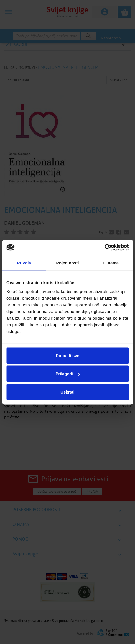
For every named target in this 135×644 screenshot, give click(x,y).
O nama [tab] (111, 263)
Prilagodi (68, 374)
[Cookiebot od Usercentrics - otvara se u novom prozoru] (104, 247)
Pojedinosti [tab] (68, 263)
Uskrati (67, 392)
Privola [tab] (24, 263)
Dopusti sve (67, 355)
